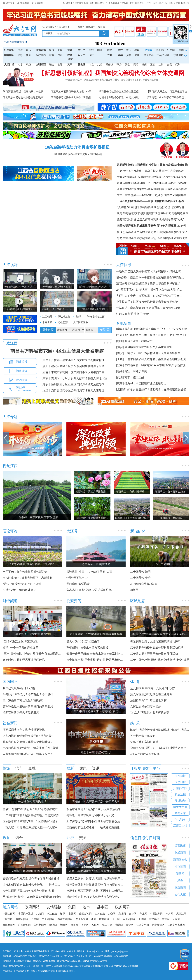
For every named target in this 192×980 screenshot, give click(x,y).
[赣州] (120, 341)
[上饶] (120, 359)
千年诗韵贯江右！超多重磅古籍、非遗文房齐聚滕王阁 (36, 815)
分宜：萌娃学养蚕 (136, 371)
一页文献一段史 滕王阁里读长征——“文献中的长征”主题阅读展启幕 (45, 827)
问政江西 (41, 55)
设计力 (82, 55)
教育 (52, 55)
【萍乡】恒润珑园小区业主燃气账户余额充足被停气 (72, 384)
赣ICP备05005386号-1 (67, 961)
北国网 (72, 914)
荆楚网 (119, 925)
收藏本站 (25, 3)
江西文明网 (143, 925)
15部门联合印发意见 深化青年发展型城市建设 (31, 879)
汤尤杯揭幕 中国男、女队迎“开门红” (153, 688)
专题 (60, 50)
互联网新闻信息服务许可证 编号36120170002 (101, 966)
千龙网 (142, 919)
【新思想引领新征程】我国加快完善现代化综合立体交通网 (112, 73)
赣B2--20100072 (41, 961)
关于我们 (7, 951)
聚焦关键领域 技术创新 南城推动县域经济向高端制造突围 (153, 213)
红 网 (63, 914)
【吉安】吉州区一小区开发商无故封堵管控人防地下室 (74, 378)
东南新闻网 (22, 919)
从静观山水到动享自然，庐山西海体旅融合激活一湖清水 (152, 183)
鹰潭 (136, 65)
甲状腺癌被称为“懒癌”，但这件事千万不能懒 (30, 748)
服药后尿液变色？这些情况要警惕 (24, 730)
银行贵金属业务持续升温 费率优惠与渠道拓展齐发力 (99, 885)
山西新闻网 (85, 914)
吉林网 (133, 914)
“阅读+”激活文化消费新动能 (20, 642)
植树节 (134, 590)
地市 (86, 907)
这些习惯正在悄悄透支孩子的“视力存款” (28, 736)
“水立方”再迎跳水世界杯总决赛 (150, 713)
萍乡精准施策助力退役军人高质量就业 (148, 347)
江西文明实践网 (176, 925)
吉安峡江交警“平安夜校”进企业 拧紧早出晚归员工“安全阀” (103, 660)
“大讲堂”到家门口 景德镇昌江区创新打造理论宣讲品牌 (151, 207)
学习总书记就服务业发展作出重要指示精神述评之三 (127, 92)
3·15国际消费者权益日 (144, 584)
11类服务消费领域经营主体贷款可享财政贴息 (77, 154)
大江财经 (9, 65)
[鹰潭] (120, 383)
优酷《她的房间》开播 (144, 742)
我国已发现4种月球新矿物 (19, 688)
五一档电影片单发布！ (144, 736)
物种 (120, 50)
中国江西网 (9, 914)
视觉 (70, 55)
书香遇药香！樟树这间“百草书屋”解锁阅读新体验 (155, 365)
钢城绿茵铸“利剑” (173, 219)
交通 (60, 65)
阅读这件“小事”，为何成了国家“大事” (90, 572)
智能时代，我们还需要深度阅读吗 (24, 660)
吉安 (169, 65)
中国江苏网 (156, 914)
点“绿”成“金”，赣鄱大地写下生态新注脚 (28, 578)
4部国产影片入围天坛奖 (145, 754)
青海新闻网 (9, 925)
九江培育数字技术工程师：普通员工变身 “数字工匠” (157, 335)
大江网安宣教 (81, 322)
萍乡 (119, 65)
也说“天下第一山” (77, 578)
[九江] (120, 335)
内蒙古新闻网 (65, 919)
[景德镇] (121, 389)
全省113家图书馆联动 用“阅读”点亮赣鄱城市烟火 (33, 809)
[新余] (120, 371)
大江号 (82, 50)
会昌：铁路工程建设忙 (138, 341)
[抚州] (120, 377)
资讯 (60, 55)
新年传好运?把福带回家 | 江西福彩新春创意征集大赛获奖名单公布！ (109, 821)
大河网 (176, 919)
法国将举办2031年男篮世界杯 (148, 700)
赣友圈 (82, 65)
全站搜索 (48, 33)
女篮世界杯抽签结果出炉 (146, 706)
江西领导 (47, 317)
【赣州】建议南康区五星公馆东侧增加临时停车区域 (72, 366)
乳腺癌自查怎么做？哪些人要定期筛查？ (28, 742)
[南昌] (120, 329)
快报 (52, 50)
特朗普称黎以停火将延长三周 (21, 713)
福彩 (20, 55)
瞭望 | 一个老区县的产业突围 (20, 648)
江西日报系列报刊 (87, 27)
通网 (94, 919)
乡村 (129, 55)
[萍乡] (120, 347)
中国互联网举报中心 (65, 971)
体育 (28, 55)
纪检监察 (63, 322)
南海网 (74, 925)
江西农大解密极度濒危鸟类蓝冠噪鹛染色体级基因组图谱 (152, 189)
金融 (120, 55)
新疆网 (64, 925)
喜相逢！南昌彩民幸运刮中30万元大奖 (90, 815)
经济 (129, 50)
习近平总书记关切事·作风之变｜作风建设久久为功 (79, 92)
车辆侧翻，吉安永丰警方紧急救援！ (89, 648)
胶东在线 (104, 919)
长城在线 (8, 919)
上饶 (161, 65)
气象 (110, 55)
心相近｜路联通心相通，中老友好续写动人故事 (125, 97)
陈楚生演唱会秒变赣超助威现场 (136, 238)
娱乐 (28, 50)
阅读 (100, 50)
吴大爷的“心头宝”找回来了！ (84, 642)
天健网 (130, 925)
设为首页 (10, 3)
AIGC (70, 59)
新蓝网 (53, 925)
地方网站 (10, 907)
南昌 (91, 65)
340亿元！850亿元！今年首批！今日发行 (28, 694)
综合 (52, 65)
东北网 (122, 914)
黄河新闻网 (40, 925)
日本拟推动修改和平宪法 (172, 232)
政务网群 (122, 907)
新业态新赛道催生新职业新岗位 (136, 232)
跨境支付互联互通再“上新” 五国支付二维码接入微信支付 (102, 891)
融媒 (137, 50)
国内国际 (9, 55)
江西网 (171, 50)
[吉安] (120, 353)
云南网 (35, 919)
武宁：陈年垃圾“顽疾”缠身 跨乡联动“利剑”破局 (160, 660)
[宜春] (120, 365)
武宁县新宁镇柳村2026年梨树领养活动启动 (157, 648)
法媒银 (149, 50)
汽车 (70, 65)
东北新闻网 (82, 919)
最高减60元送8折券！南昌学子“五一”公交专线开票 (156, 329)
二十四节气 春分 (140, 578)
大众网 (112, 914)
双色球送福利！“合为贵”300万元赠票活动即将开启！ (99, 809)
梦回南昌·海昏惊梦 (78, 584)
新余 (127, 65)
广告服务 (19, 951)
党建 (70, 50)
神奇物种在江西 (96, 317)
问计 (110, 50)
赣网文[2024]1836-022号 (14, 966)
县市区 (103, 907)
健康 (137, 55)
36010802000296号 (98, 961)
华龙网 (143, 914)
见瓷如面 (149, 55)
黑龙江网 (181, 914)
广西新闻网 (24, 925)
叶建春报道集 (183, 156)
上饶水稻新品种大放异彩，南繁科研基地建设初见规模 (158, 359)
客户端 (160, 50)
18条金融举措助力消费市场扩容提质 (77, 147)
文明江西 (41, 65)
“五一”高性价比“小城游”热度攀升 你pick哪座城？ (33, 654)
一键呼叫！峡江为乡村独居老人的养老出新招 (152, 353)
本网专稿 (47, 322)
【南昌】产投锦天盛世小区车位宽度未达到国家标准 (72, 360)
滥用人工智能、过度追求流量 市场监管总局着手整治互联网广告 (106, 879)
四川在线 (100, 914)
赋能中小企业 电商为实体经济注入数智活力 (93, 897)
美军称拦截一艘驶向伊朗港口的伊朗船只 (28, 706)
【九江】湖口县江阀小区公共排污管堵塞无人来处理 (72, 390)
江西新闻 (9, 50)
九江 (100, 65)
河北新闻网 (158, 925)
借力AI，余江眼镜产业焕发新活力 (146, 383)
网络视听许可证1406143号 (66, 966)
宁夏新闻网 (48, 919)
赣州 (144, 65)
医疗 (91, 55)
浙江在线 (52, 914)
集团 (72, 907)
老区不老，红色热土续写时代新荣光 (25, 572)
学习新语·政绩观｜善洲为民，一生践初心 (26, 92)
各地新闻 (124, 324)
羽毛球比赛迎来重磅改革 (172, 238)
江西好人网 (163, 55)
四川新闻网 (129, 919)
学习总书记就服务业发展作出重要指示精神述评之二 (80, 97)
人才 (20, 65)
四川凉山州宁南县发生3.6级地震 (23, 700)
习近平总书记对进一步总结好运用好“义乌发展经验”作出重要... (37, 97)
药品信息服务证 (131, 966)
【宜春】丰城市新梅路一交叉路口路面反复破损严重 (72, 372)
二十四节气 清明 (140, 572)
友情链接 (54, 907)
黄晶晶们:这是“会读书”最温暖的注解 (89, 590)
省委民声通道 (26, 914)
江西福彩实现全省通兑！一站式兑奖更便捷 (93, 827)
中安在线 (154, 919)
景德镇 (109, 65)
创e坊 (79, 317)
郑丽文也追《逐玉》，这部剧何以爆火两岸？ (158, 748)
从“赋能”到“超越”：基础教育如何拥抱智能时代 (32, 897)
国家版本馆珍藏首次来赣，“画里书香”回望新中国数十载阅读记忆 (43, 821)
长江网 (95, 925)
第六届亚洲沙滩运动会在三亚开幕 (151, 694)
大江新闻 (100, 27)
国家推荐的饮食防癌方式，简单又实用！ (28, 754)
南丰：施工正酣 (134, 377)
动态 (28, 65)
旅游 (91, 50)
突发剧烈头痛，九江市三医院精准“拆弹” (155, 642)
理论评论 (41, 50)
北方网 (40, 914)
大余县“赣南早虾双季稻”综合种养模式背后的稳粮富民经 (152, 177)
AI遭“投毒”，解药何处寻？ (19, 590)
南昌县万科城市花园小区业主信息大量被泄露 (57, 351)
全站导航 (39, 3)
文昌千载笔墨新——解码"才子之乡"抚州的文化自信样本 (152, 195)
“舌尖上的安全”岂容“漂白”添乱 (22, 584)
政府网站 (32, 907)
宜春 (153, 65)
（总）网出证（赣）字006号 (40, 966)
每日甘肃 (107, 925)
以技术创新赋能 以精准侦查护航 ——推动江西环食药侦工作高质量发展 (47, 885)
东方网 (169, 914)
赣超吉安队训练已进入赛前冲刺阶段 (139, 219)
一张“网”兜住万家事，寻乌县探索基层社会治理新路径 (150, 171)
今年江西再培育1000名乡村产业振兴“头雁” (29, 891)
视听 (20, 50)
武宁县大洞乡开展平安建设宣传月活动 (154, 654)
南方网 (166, 919)
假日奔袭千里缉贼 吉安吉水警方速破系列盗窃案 (96, 654)
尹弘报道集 (166, 156)
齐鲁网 (85, 925)
